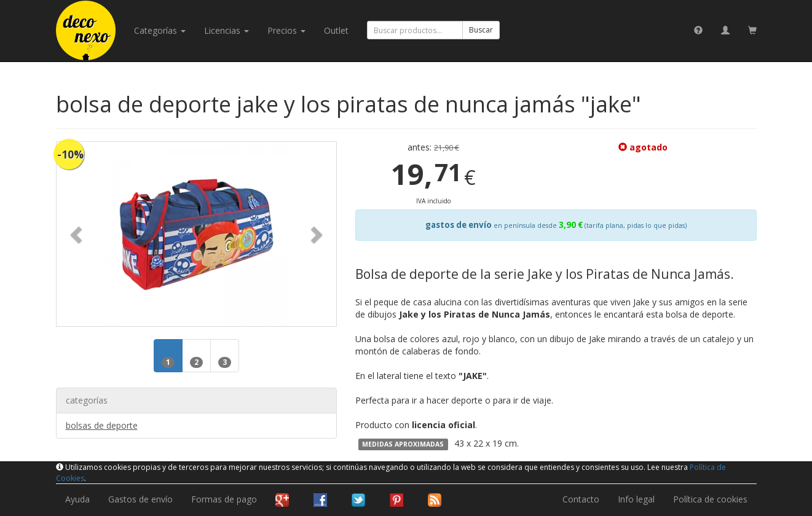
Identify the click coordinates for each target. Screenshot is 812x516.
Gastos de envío (140, 499)
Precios (286, 30)
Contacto (581, 499)
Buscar (481, 30)
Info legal (636, 499)
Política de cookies (710, 499)
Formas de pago (224, 499)
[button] (77, 234)
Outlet (336, 30)
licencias (227, 30)
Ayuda (77, 499)
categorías (160, 30)
